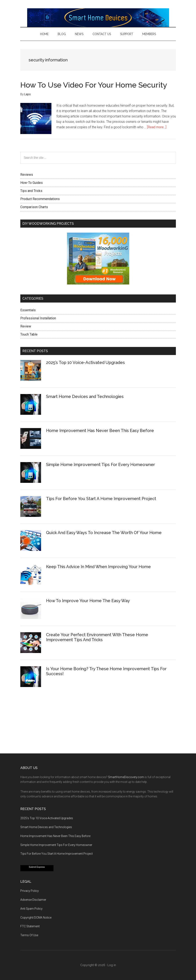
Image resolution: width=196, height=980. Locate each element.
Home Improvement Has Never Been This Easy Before (100, 431)
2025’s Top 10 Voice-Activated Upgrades (85, 362)
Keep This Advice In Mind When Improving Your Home (98, 567)
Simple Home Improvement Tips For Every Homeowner (100, 465)
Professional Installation (38, 318)
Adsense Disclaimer (33, 900)
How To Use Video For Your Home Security (94, 85)
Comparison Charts (34, 207)
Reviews (27, 175)
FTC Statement (30, 926)
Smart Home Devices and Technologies (85, 397)
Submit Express (37, 867)
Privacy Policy (30, 891)
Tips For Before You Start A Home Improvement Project (101, 499)
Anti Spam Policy (31, 909)
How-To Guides (32, 183)
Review (26, 326)
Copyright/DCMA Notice (36, 918)
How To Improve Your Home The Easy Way (88, 601)
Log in (112, 965)
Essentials (28, 310)
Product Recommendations (40, 199)
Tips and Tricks (31, 191)
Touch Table (29, 334)
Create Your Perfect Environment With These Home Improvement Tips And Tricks (97, 637)
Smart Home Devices (98, 18)
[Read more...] (157, 127)
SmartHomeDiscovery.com (126, 777)
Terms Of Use (29, 935)
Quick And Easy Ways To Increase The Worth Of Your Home (104, 533)
